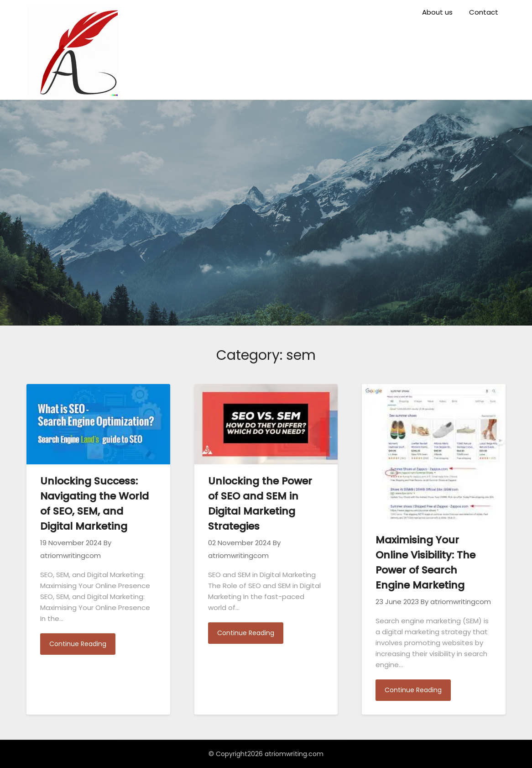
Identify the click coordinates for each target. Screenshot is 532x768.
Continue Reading (78, 644)
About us (437, 12)
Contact (484, 12)
